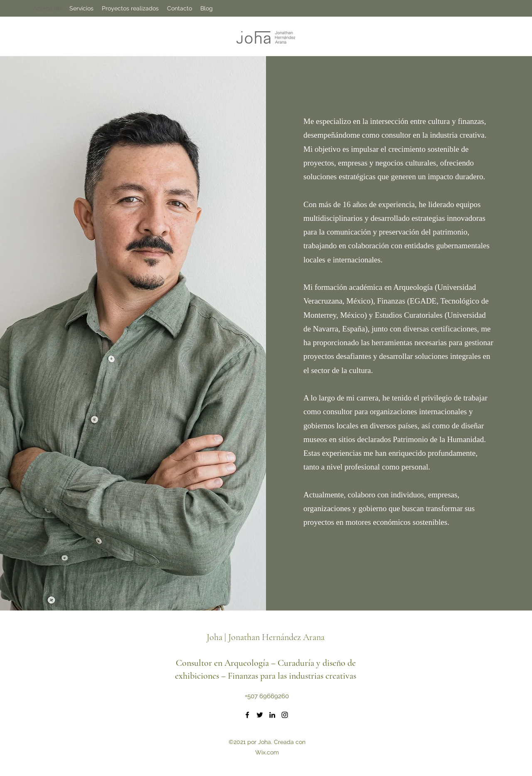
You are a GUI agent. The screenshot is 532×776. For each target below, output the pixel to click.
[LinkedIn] (272, 715)
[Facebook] (247, 715)
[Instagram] (285, 715)
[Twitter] (260, 715)
